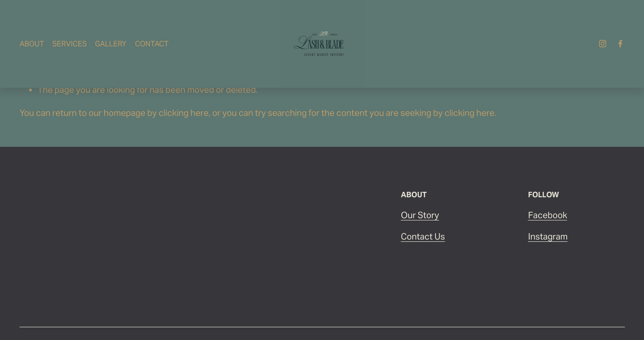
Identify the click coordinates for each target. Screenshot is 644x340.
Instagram (548, 236)
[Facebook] (620, 44)
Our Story (420, 215)
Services (70, 44)
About (32, 44)
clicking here (184, 113)
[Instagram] (603, 44)
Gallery (111, 44)
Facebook (548, 215)
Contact (152, 44)
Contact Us (423, 236)
